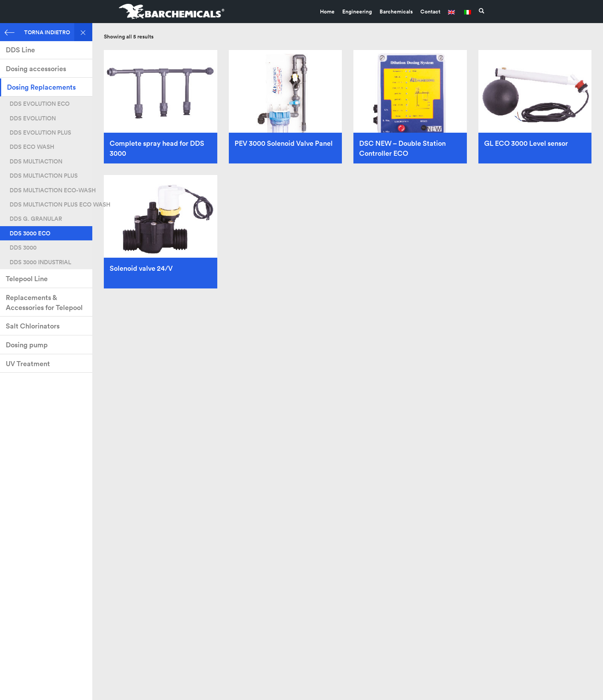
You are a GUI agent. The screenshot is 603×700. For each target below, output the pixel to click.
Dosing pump (27, 345)
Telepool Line (27, 279)
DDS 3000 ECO (30, 233)
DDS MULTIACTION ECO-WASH (51, 190)
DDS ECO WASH (32, 147)
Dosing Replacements (41, 87)
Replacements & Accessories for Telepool (44, 302)
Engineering (357, 12)
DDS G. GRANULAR (36, 219)
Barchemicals (396, 12)
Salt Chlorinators (33, 326)
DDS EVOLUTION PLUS (40, 132)
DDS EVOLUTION (33, 118)
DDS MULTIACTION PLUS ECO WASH (51, 204)
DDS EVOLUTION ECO (40, 104)
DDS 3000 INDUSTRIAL (40, 262)
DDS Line (20, 50)
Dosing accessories (36, 69)
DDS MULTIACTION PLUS (44, 176)
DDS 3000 (23, 247)
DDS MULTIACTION (36, 161)
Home (327, 12)
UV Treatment (28, 364)
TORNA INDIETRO (37, 32)
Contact (430, 12)
